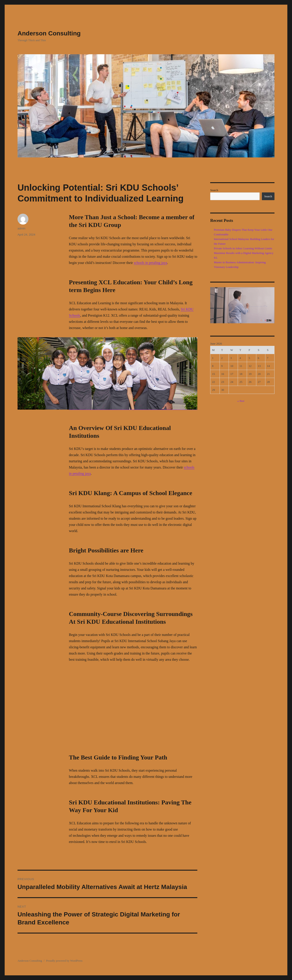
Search (214, 190)
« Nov (241, 401)
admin (21, 228)
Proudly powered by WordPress (64, 961)
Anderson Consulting (49, 33)
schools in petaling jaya (150, 263)
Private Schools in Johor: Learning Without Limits (243, 248)
